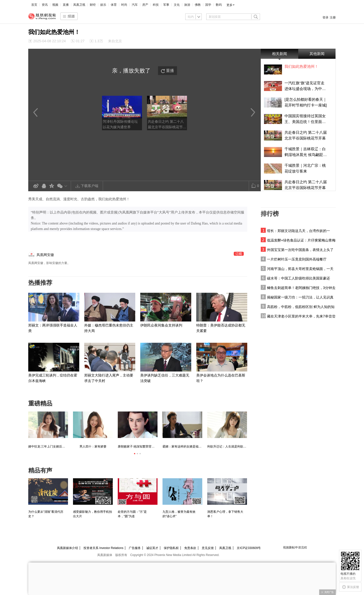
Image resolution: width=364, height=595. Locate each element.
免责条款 (190, 548)
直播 (66, 5)
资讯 (45, 5)
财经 (93, 5)
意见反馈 (208, 548)
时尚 (124, 5)
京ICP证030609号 (249, 548)
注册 (333, 17)
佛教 (198, 5)
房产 (145, 5)
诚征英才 (152, 548)
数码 (219, 5)
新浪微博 (36, 186)
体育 (114, 5)
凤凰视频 (42, 16)
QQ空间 (52, 186)
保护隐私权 (171, 548)
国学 (208, 5)
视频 (55, 5)
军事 (166, 5)
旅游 (187, 5)
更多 (229, 5)
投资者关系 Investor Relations (103, 548)
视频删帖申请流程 (295, 547)
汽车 (135, 5)
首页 (34, 5)
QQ (44, 186)
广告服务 (135, 548)
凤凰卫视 (79, 5)
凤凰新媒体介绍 (67, 548)
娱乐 (103, 5)
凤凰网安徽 (45, 255)
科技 (156, 5)
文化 (177, 5)
